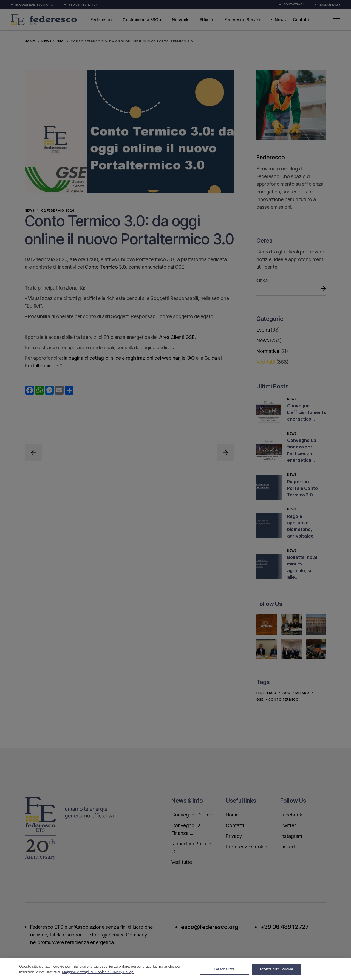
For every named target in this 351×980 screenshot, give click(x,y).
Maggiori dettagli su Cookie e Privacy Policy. (98, 972)
